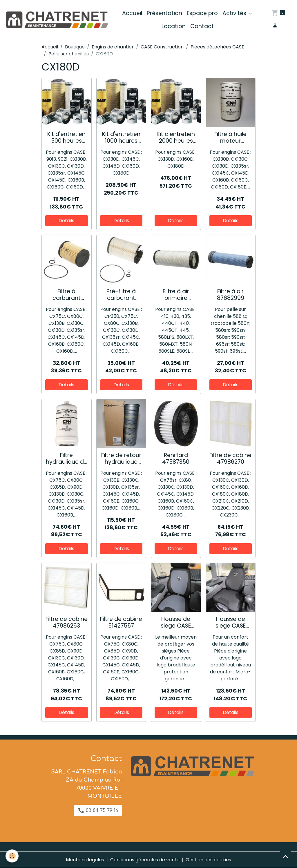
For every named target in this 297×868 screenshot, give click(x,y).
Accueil (132, 13)
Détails (66, 221)
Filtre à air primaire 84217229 (176, 295)
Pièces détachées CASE (217, 47)
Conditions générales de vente (145, 860)
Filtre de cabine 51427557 (121, 622)
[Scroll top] (285, 856)
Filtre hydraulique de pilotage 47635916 (67, 459)
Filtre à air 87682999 (231, 295)
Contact (202, 26)
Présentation (165, 13)
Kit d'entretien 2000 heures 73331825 (176, 137)
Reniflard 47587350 (176, 459)
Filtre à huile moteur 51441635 (230, 137)
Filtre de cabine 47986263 (67, 622)
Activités (235, 13)
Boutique (75, 47)
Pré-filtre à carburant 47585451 (121, 295)
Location (174, 26)
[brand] (57, 20)
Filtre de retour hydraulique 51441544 (121, 459)
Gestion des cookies (209, 860)
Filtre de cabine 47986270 (230, 459)
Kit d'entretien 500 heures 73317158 (66, 137)
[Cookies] (12, 856)
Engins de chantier (113, 47)
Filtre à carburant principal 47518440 (67, 295)
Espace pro (203, 13)
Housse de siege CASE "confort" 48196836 (231, 622)
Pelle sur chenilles (69, 54)
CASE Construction (162, 47)
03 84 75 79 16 (98, 810)
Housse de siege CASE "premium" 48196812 (176, 622)
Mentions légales (85, 860)
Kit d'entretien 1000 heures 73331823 (121, 137)
